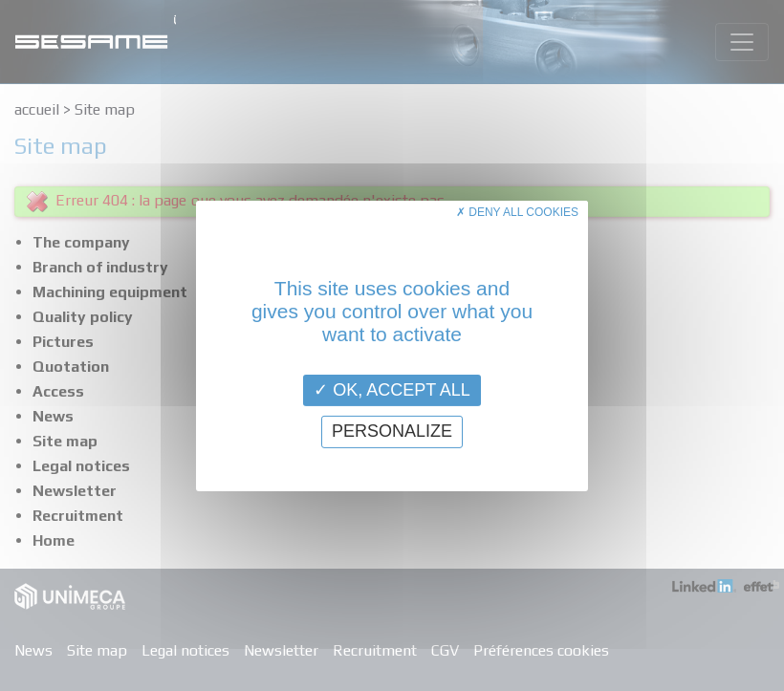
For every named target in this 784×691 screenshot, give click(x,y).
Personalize (392, 431)
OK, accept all (392, 389)
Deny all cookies (517, 211)
